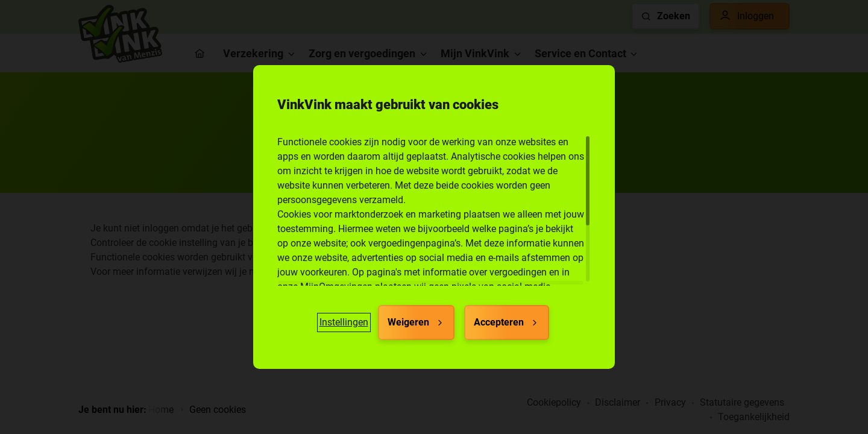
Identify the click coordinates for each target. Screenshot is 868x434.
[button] (344, 322)
